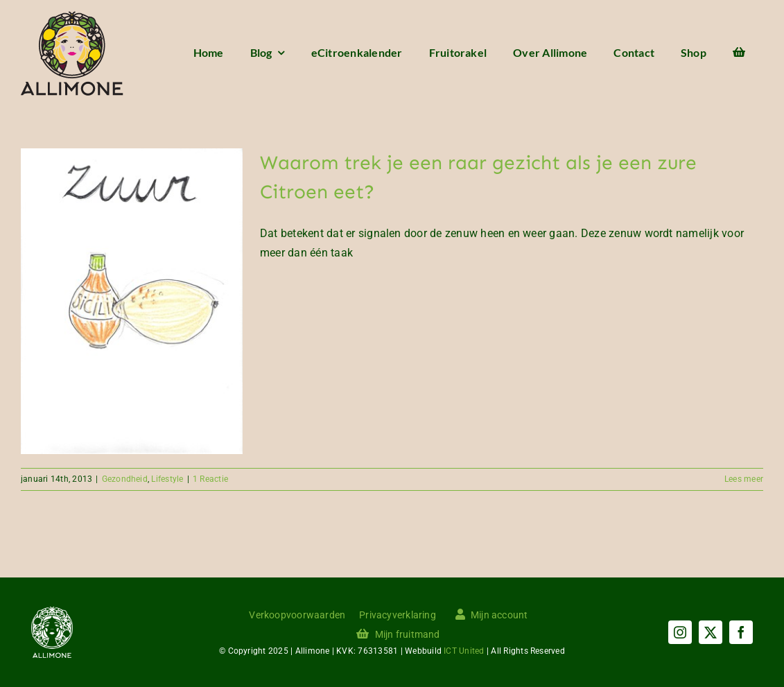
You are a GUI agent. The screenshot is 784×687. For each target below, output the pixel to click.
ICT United (464, 651)
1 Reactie (210, 479)
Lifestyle (167, 479)
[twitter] (711, 632)
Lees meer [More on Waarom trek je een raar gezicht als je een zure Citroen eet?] (744, 479)
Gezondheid (125, 479)
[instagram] (680, 632)
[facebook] (741, 632)
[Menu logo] (72, 16)
